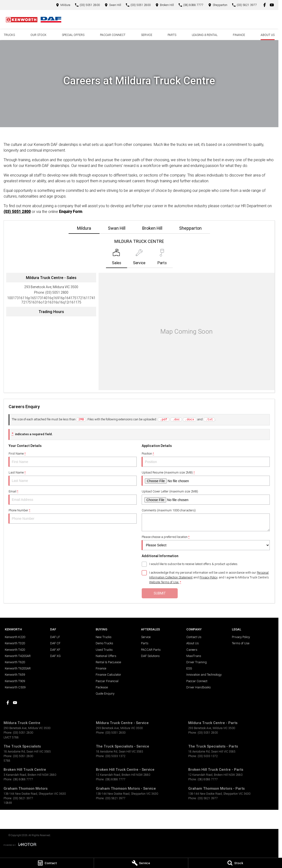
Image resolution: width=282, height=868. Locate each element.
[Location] (117, 258)
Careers (192, 650)
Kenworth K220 (15, 637)
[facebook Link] (265, 5)
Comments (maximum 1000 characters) (206, 520)
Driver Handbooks (199, 687)
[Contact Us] (63, 5)
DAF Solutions (150, 656)
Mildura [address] (84, 228)
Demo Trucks (104, 643)
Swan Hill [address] (117, 228)
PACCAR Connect (113, 35)
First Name (73, 459)
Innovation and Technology (204, 675)
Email (73, 497)
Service (147, 35)
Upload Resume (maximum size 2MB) (206, 478)
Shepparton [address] (190, 228)
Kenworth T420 (15, 650)
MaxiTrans (194, 656)
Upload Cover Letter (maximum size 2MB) (206, 497)
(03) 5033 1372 (115, 756)
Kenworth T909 (15, 681)
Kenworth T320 (15, 643)
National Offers (106, 656)
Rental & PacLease (108, 662)
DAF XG (55, 656)
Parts (172, 35)
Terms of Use (241, 643)
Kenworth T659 (15, 675)
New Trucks (104, 637)
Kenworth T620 (15, 662)
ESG (189, 668)
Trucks (9, 35)
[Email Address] (51, 300)
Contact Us (194, 637)
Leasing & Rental (205, 35)
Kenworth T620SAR (18, 668)
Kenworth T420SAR (18, 656)
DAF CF (55, 643)
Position (206, 459)
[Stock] (235, 863)
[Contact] (47, 863)
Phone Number (73, 516)
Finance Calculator (108, 675)
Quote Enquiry (105, 694)
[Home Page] (34, 20)
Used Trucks (104, 650)
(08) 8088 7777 (23, 779)
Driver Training (197, 662)
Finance (239, 35)
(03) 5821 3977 (23, 798)
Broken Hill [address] (152, 228)
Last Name (73, 478)
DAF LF (55, 637)
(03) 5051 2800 (17, 211)
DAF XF (55, 650)
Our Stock (38, 35)
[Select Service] (139, 258)
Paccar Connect (197, 681)
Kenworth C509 (15, 687)
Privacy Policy (241, 637)
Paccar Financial (107, 681)
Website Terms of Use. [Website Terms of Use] (164, 582)
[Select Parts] (162, 258)
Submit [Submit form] (160, 593)
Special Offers (73, 35)
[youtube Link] (272, 5)
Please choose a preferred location (206, 542)
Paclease (102, 687)
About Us (268, 35)
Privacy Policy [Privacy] (208, 577)
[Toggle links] (20, 844)
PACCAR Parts (151, 650)
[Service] (141, 863)
